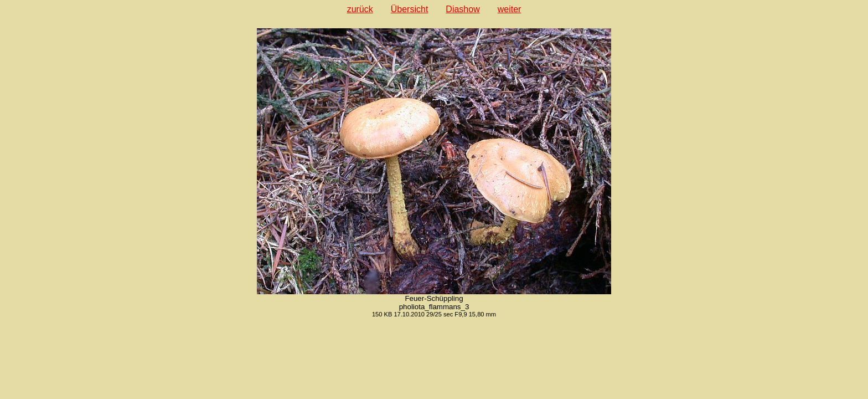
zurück (360, 9)
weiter (510, 9)
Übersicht (410, 9)
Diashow (463, 9)
